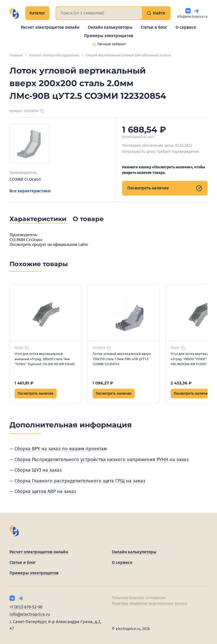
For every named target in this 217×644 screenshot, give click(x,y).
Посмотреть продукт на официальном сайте (49, 244)
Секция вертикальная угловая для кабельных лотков (128, 55)
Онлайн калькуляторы (110, 27)
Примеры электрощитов (109, 36)
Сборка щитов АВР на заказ (45, 491)
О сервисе (186, 27)
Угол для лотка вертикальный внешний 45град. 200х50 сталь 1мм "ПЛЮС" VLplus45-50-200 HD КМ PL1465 (45, 359)
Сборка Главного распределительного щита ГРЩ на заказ (80, 481)
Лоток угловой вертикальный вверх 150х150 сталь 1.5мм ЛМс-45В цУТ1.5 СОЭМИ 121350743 (122, 359)
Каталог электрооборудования (54, 55)
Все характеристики (30, 191)
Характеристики (38, 219)
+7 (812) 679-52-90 (26, 607)
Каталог (37, 13)
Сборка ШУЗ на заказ (38, 470)
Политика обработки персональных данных (150, 604)
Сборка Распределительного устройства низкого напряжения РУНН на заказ (102, 460)
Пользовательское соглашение (139, 598)
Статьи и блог (154, 27)
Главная (16, 55)
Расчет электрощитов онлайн (50, 27)
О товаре (88, 219)
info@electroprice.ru (192, 17)
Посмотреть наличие (165, 188)
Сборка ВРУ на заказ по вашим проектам (61, 449)
